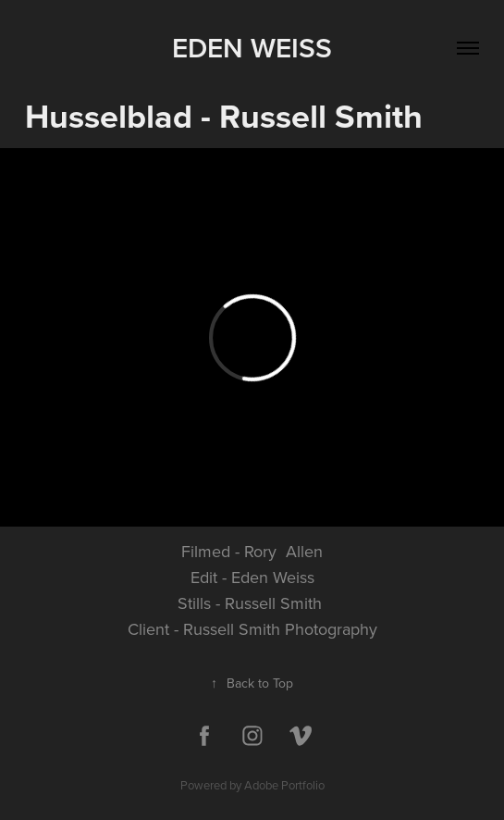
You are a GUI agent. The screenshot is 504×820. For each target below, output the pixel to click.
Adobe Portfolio (284, 785)
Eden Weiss (252, 48)
